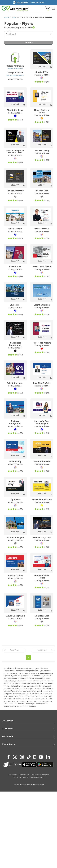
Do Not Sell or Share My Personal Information (28, 777)
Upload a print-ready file (15, 68)
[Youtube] (41, 757)
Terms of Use (24, 774)
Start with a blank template (15, 75)
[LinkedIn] (48, 757)
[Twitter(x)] (15, 757)
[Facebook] (8, 757)
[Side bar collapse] (54, 8)
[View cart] (47, 8)
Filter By (29, 43)
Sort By (9, 31)
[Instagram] (22, 757)
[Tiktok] (29, 757)
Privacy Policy (12, 774)
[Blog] (35, 757)
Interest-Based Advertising (40, 774)
